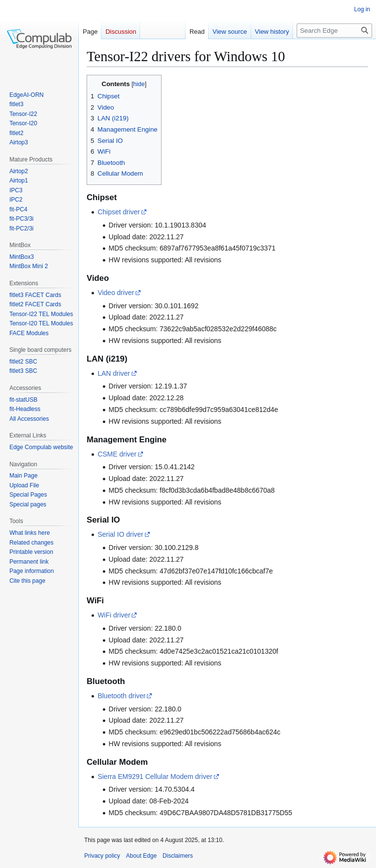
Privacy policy (102, 856)
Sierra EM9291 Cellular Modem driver (155, 777)
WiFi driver (114, 615)
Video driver (116, 293)
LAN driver (114, 373)
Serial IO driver (120, 534)
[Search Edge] (334, 31)
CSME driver (117, 454)
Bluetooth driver (121, 696)
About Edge (141, 856)
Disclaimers (178, 856)
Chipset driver (118, 212)
